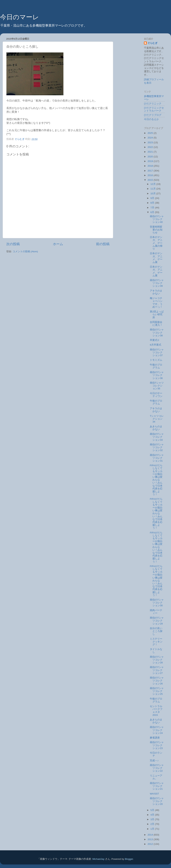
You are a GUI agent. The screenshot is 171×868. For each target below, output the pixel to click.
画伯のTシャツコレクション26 (157, 681)
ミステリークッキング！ (156, 642)
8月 (153, 203)
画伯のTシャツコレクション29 (157, 621)
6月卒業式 (156, 345)
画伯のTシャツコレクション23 (157, 745)
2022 (151, 147)
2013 (151, 839)
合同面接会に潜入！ (156, 324)
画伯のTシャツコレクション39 (157, 283)
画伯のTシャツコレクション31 (157, 458)
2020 (151, 157)
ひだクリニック (153, 104)
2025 (151, 133)
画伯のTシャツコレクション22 (157, 768)
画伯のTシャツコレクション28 (157, 660)
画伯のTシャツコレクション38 (157, 332)
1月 (153, 829)
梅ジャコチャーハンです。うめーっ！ (156, 303)
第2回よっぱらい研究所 (157, 314)
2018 (151, 166)
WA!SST (154, 794)
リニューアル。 (156, 777)
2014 (151, 835)
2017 (151, 171)
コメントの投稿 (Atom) (25, 251)
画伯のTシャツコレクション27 (157, 670)
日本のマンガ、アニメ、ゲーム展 (156, 258)
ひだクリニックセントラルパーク (154, 109)
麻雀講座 (155, 738)
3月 (153, 819)
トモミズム (156, 360)
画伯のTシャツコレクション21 (157, 786)
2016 (151, 175)
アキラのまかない (156, 292)
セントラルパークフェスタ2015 (156, 711)
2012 (151, 844)
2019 (151, 161)
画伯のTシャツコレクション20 (157, 801)
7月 (153, 208)
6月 (153, 212)
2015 (151, 180)
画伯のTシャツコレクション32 (157, 447)
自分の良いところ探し (156, 631)
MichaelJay (99, 859)
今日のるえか (151, 119)
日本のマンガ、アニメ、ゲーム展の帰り (156, 243)
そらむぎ (152, 43)
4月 (153, 815)
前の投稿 (103, 244)
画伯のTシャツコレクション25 (157, 691)
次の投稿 (13, 244)
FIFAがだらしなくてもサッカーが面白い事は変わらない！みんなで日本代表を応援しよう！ (156, 480)
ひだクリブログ (153, 115)
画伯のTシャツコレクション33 (157, 437)
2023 (151, 142)
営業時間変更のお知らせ (156, 230)
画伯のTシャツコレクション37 (157, 352)
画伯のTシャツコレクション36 (157, 375)
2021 (151, 152)
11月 (153, 189)
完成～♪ (154, 761)
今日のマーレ (20, 17)
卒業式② (155, 340)
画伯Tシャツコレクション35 (157, 386)
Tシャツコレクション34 (157, 419)
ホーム (58, 244)
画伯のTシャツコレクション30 (157, 603)
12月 (153, 184)
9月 (153, 198)
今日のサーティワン (156, 395)
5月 (153, 810)
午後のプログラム (156, 366)
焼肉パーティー (156, 612)
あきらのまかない (156, 428)
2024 (151, 138)
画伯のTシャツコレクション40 (157, 219)
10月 (153, 193)
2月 (153, 824)
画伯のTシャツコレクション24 (157, 730)
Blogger (129, 859)
